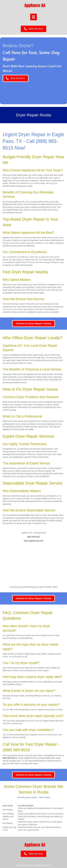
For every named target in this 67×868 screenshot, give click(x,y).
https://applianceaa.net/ (34, 541)
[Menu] (33, 17)
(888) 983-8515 (33, 537)
